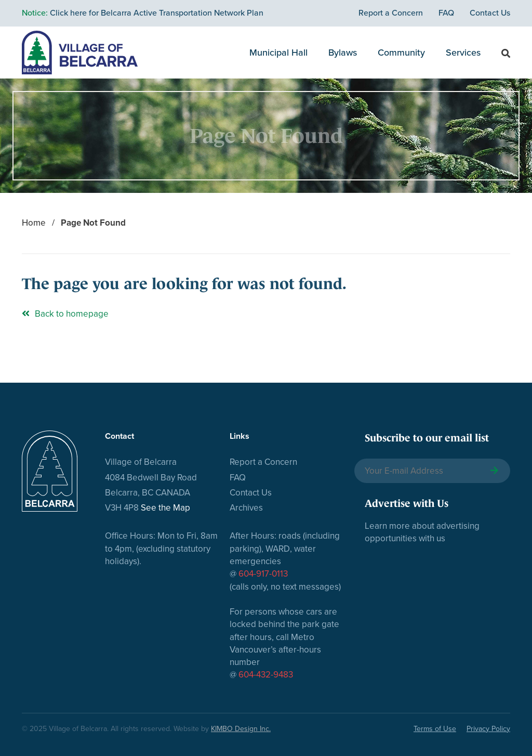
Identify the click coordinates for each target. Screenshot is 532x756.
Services (463, 53)
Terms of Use (435, 729)
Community (401, 53)
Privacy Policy (488, 729)
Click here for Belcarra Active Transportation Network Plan (143, 13)
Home (34, 223)
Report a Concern (391, 13)
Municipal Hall (278, 53)
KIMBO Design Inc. (241, 729)
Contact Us (490, 13)
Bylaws (343, 53)
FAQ (446, 13)
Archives (246, 508)
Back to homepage (65, 314)
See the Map (165, 508)
